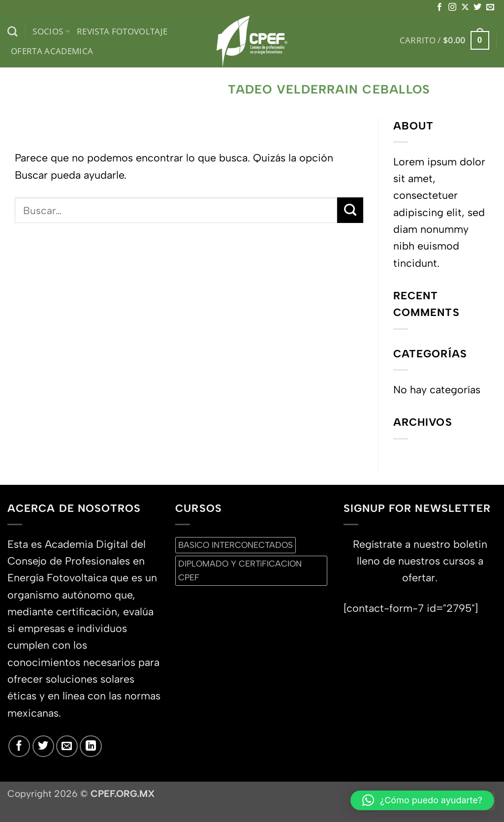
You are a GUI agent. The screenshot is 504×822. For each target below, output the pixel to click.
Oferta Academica (52, 51)
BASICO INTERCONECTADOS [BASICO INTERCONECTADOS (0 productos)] (236, 545)
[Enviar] (350, 210)
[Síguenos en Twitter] (477, 7)
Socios (51, 31)
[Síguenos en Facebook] (440, 7)
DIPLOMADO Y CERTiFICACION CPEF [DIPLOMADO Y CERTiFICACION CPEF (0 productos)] (240, 570)
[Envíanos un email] (490, 7)
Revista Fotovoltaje (122, 31)
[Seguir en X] (465, 7)
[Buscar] (13, 32)
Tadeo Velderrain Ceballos (329, 89)
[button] (444, 40)
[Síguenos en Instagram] (452, 7)
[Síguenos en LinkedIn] (91, 746)
